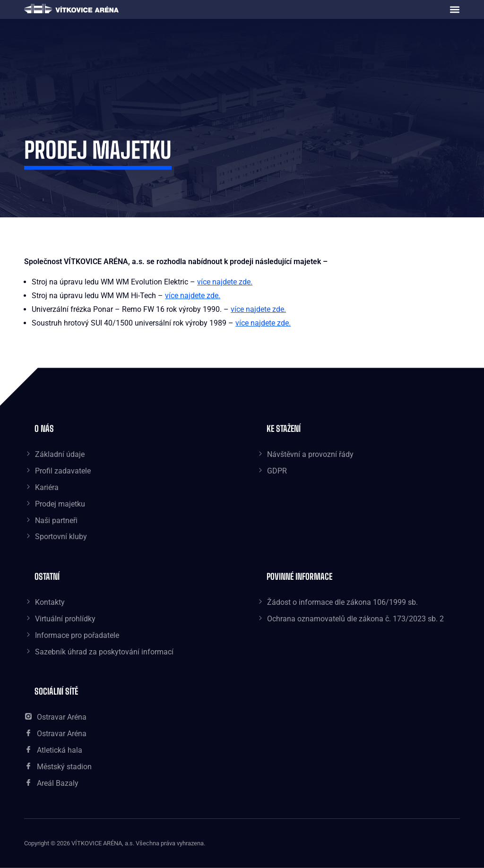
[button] (455, 9)
